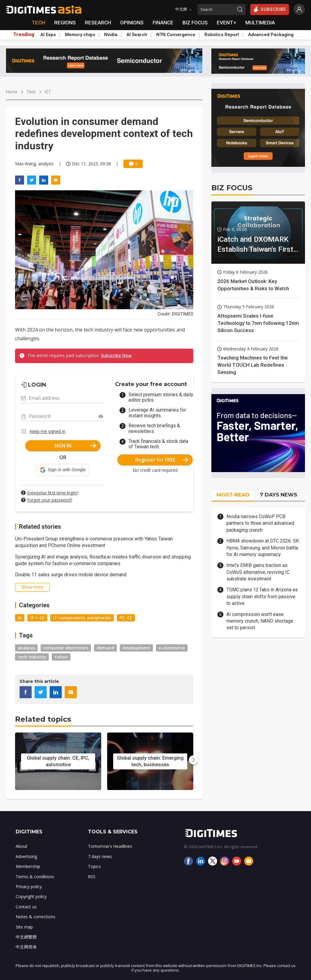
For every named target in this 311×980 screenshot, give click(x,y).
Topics (94, 866)
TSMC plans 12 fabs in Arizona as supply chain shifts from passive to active (262, 596)
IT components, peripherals (82, 618)
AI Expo (48, 35)
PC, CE (126, 618)
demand (105, 648)
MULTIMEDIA (260, 23)
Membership (28, 866)
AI (20, 618)
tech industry (32, 657)
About (22, 846)
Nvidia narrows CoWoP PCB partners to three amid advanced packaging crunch (260, 523)
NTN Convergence (176, 35)
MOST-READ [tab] (233, 495)
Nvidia (111, 35)
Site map (24, 927)
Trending (24, 35)
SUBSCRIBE (270, 9)
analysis (26, 648)
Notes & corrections (36, 917)
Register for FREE (162, 460)
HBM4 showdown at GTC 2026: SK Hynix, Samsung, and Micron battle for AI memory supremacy (263, 548)
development (136, 648)
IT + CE (37, 618)
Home (12, 92)
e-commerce (172, 648)
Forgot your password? (50, 500)
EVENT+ (227, 23)
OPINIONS (132, 23)
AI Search (137, 35)
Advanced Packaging (271, 35)
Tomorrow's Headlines (110, 846)
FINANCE (163, 23)
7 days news (100, 856)
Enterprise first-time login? (53, 493)
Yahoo (61, 657)
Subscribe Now (116, 355)
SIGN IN (75, 446)
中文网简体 (26, 947)
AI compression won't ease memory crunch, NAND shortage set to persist (260, 621)
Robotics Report (222, 35)
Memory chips (80, 35)
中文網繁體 (26, 937)
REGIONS (65, 23)
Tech (31, 92)
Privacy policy (29, 887)
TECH (38, 23)
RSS (92, 877)
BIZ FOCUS (195, 23)
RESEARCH (98, 23)
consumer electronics (66, 648)
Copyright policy (31, 896)
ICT (48, 92)
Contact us (26, 907)
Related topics (43, 719)
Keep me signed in (47, 431)
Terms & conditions (35, 877)
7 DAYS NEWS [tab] (278, 495)
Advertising (26, 856)
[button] (63, 470)
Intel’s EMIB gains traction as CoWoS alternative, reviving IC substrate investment (258, 572)
